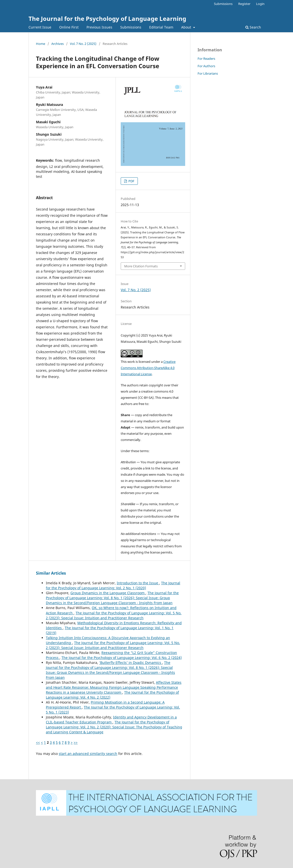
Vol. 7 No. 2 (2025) (83, 44)
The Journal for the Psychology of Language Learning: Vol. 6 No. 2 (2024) (122, 658)
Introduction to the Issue (138, 583)
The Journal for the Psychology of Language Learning (107, 18)
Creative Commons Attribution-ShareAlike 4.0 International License (148, 368)
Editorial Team (161, 27)
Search (253, 27)
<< (38, 742)
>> (76, 742)
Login (260, 4)
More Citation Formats (141, 266)
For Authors (206, 66)
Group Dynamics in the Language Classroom (108, 593)
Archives (58, 44)
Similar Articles (51, 573)
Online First (69, 27)
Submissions (131, 27)
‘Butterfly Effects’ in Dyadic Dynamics (131, 663)
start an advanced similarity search (88, 754)
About (187, 27)
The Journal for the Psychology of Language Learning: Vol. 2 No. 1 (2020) (113, 585)
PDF (131, 181)
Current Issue (40, 27)
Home (41, 44)
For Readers (206, 59)
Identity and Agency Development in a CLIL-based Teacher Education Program (111, 720)
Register (244, 4)
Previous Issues (99, 27)
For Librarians (208, 73)
